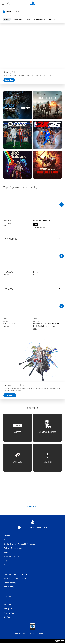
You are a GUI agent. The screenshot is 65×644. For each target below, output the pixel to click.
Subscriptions (40, 19)
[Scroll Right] (62, 205)
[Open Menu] (3, 4)
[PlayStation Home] (32, 4)
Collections (18, 19)
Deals (28, 19)
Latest (7, 19)
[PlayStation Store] (12, 11)
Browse (52, 19)
